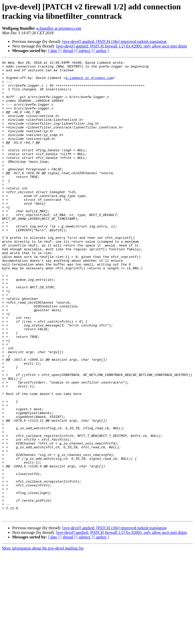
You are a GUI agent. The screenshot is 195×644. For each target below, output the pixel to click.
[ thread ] (68, 51)
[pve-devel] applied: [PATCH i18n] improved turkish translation (114, 42)
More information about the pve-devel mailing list (43, 640)
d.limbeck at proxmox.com (89, 81)
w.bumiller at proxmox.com (59, 28)
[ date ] (54, 51)
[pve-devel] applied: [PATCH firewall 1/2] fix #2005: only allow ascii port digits (121, 46)
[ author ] (101, 51)
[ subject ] (85, 51)
